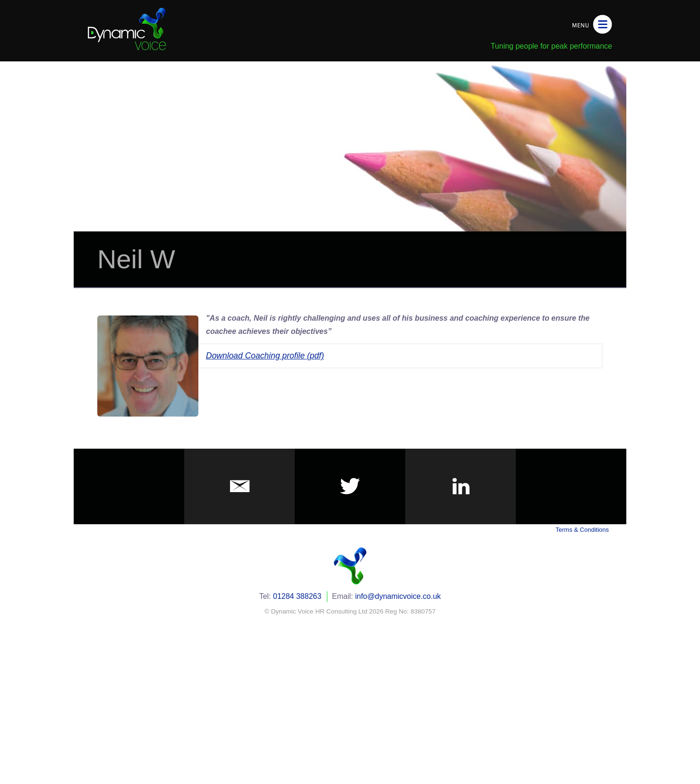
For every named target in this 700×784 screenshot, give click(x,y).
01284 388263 (297, 596)
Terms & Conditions (582, 530)
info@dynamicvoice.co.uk (398, 596)
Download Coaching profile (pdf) (265, 356)
